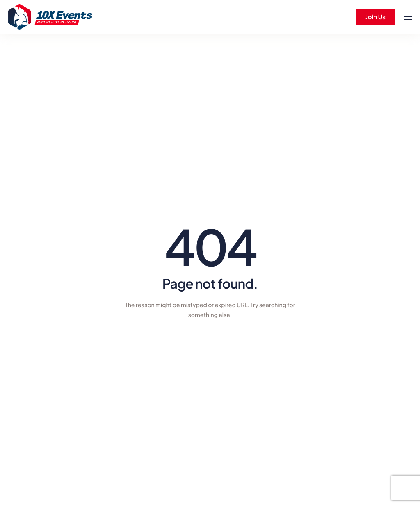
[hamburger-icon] (408, 17)
